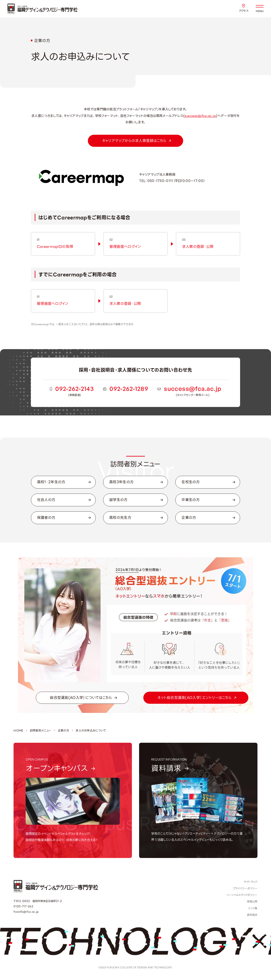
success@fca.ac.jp (200, 116)
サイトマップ (251, 882)
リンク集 (253, 908)
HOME (18, 731)
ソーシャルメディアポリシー (242, 895)
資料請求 (252, 915)
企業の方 (63, 731)
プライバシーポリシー (245, 888)
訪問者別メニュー (40, 731)
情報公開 (252, 902)
